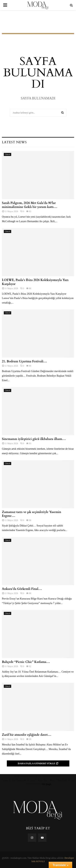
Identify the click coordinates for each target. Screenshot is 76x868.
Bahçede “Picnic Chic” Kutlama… (27, 662)
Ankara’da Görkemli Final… (22, 589)
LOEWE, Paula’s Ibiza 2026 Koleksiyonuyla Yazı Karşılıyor (35, 282)
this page (46, 784)
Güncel (7, 154)
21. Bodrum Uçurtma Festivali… (24, 361)
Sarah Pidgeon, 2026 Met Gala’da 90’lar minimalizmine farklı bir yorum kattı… (30, 205)
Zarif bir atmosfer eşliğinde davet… (27, 735)
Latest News (14, 142)
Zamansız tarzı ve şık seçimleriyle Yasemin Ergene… (31, 514)
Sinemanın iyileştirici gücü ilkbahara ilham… (34, 439)
